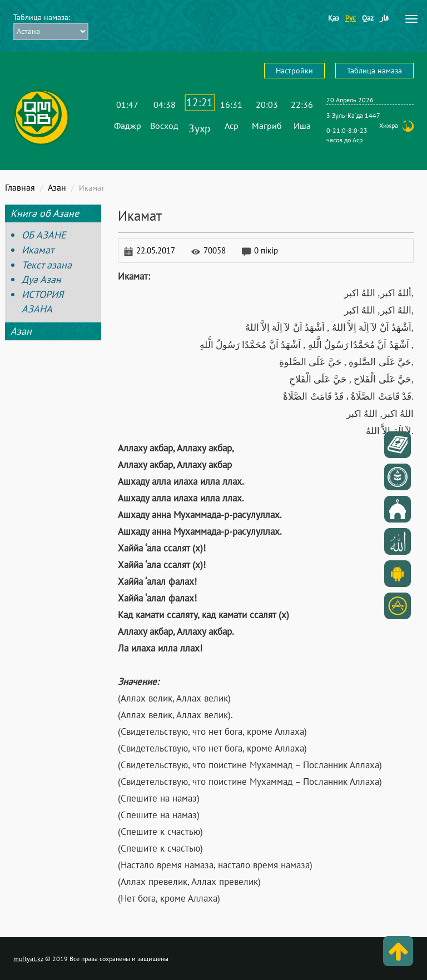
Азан (57, 187)
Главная (20, 187)
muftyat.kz (28, 959)
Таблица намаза (374, 71)
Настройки (294, 71)
